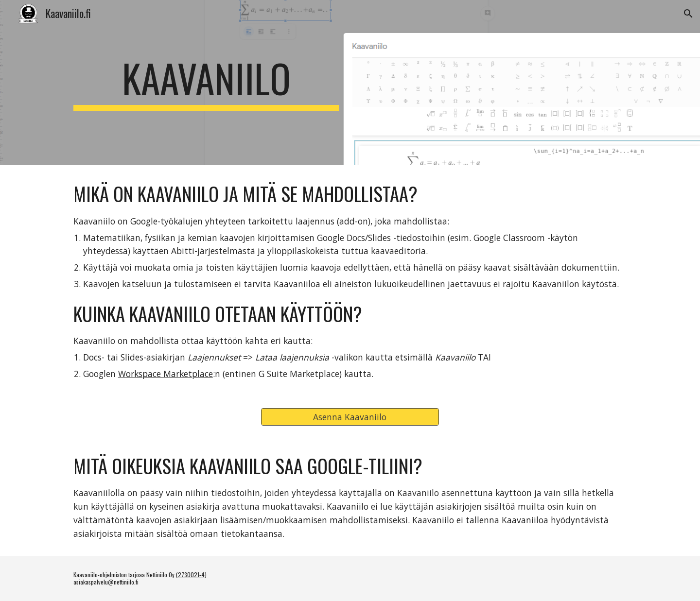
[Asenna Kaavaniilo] (350, 417)
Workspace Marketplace (166, 374)
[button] (688, 14)
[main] (206, 83)
